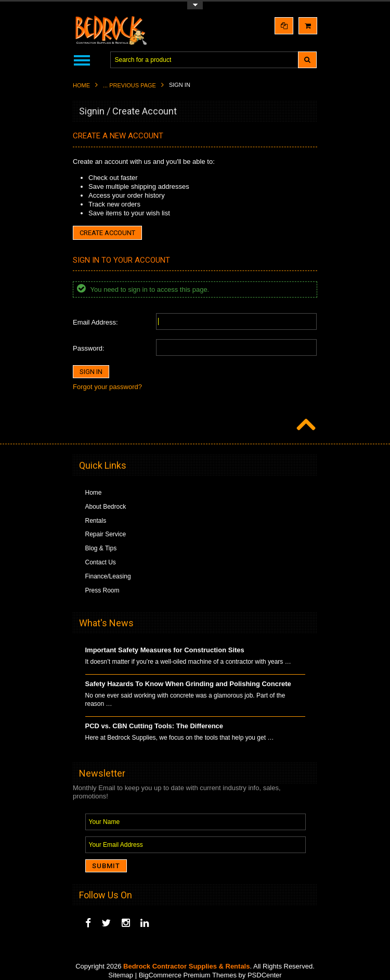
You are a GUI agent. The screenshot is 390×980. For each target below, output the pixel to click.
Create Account (107, 233)
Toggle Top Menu (195, 5)
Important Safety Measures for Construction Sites (165, 650)
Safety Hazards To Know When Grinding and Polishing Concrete (188, 684)
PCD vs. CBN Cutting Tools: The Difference (154, 726)
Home (81, 85)
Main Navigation (82, 60)
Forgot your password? (107, 387)
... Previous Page (129, 85)
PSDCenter (265, 975)
